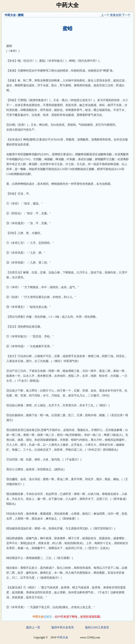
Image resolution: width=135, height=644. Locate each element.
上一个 (105, 15)
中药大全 (10, 15)
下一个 (126, 15)
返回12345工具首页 (97, 627)
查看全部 (116, 15)
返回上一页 (33, 627)
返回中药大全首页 (63, 627)
